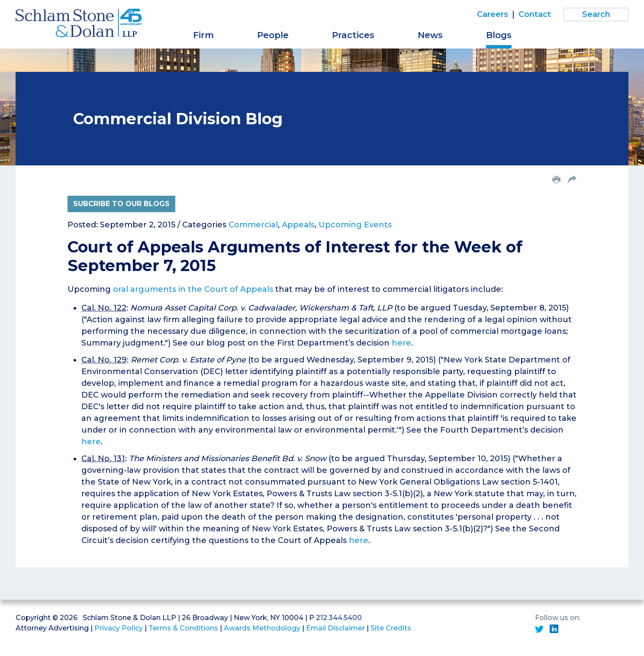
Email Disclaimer (335, 628)
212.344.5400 (339, 618)
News (430, 35)
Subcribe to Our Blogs (121, 204)
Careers (493, 14)
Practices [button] (353, 35)
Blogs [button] (499, 35)
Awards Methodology (262, 628)
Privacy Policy (119, 628)
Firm (203, 35)
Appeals (298, 225)
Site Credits (391, 628)
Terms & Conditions (183, 628)
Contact (535, 14)
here (401, 343)
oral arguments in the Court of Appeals (193, 289)
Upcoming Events (355, 225)
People (273, 35)
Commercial (253, 225)
